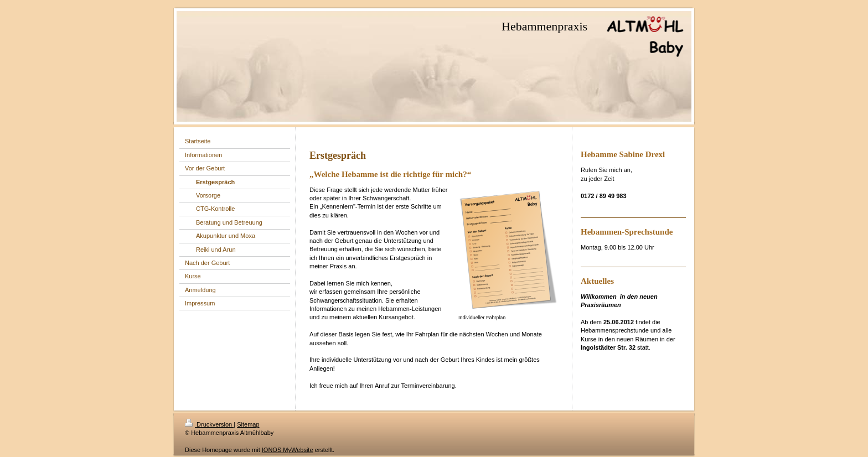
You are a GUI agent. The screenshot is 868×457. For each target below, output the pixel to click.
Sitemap (248, 424)
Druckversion (209, 424)
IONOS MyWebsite (288, 450)
